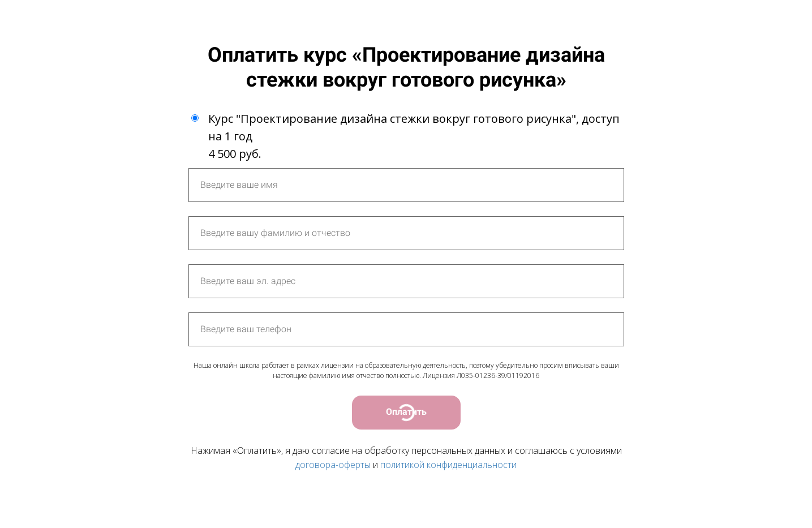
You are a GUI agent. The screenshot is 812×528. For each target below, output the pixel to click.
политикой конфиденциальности (448, 465)
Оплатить (406, 412)
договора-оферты (333, 465)
